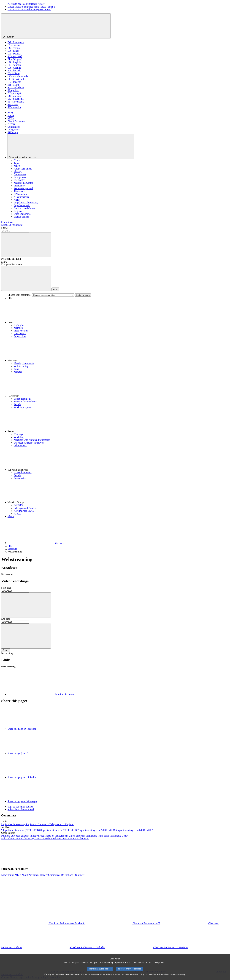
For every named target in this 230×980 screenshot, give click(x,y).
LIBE (4, 262)
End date (6, 619)
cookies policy (156, 975)
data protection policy (135, 975)
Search (5, 228)
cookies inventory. (178, 975)
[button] (118, 312)
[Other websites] (71, 146)
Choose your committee (20, 295)
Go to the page (83, 295)
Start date (6, 588)
